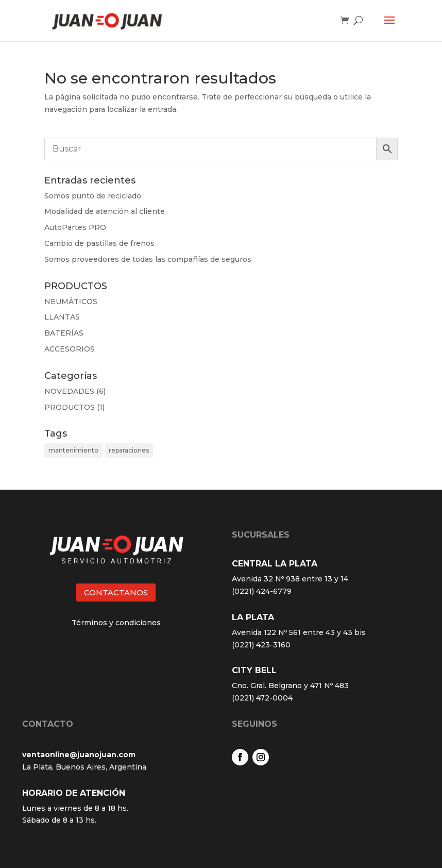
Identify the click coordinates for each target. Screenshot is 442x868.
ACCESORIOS (70, 349)
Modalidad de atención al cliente (105, 211)
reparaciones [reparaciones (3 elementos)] (129, 450)
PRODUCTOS (70, 407)
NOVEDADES (69, 391)
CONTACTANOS (116, 592)
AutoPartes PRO (75, 227)
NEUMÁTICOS (71, 302)
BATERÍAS (64, 333)
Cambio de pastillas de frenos (99, 243)
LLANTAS (62, 317)
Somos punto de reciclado (93, 196)
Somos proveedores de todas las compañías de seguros (148, 259)
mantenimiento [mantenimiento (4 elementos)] (73, 450)
